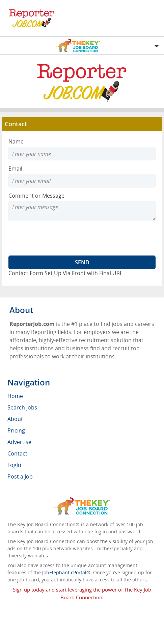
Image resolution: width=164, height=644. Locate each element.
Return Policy (93, 628)
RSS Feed (62, 628)
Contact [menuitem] (17, 453)
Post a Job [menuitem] (20, 476)
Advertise (19, 442)
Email (15, 169)
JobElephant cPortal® (66, 572)
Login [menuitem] (14, 465)
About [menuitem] (15, 419)
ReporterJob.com (63, 618)
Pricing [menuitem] (16, 430)
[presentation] (60, 238)
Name (16, 141)
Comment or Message (36, 196)
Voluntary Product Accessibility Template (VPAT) (82, 637)
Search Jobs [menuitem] (22, 407)
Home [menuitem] (15, 396)
